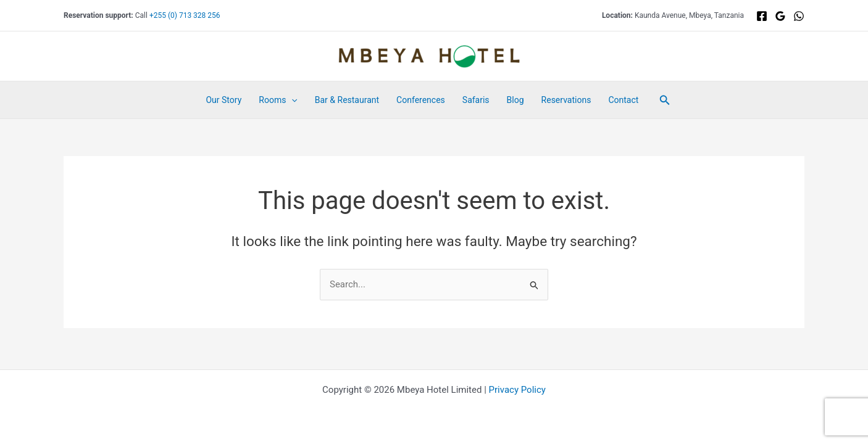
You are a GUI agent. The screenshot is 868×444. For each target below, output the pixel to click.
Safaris (476, 100)
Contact (623, 100)
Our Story (223, 100)
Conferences (421, 100)
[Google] (780, 16)
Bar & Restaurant (347, 100)
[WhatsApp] (799, 16)
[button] (291, 100)
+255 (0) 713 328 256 (185, 15)
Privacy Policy (517, 390)
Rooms (278, 100)
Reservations (566, 100)
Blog (515, 100)
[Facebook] (762, 16)
